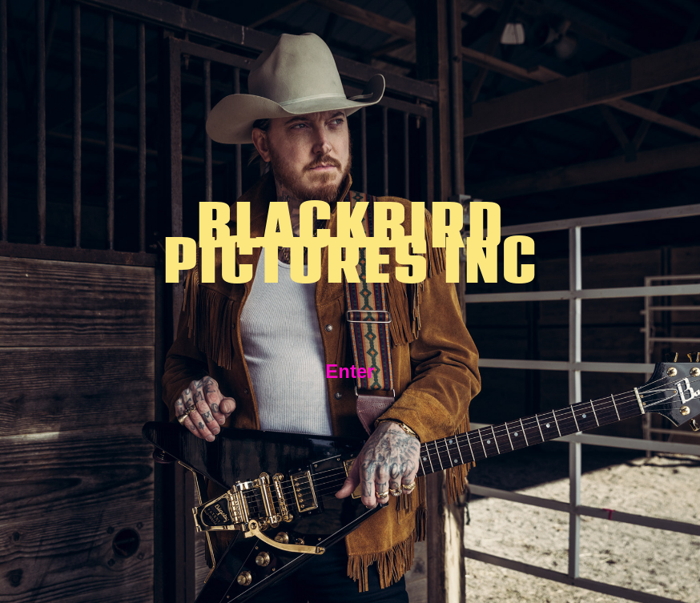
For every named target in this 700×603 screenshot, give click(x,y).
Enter (350, 371)
